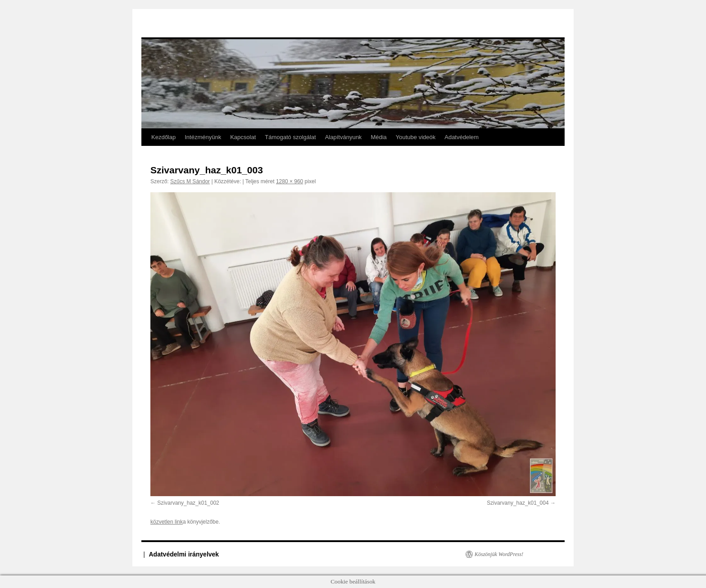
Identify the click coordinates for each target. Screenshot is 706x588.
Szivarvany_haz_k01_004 (518, 503)
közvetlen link (167, 522)
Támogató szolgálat (290, 137)
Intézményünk (203, 137)
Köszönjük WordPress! (499, 554)
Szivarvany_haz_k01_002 (188, 503)
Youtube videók (416, 137)
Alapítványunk (344, 137)
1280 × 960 (290, 181)
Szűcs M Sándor (190, 181)
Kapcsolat (243, 137)
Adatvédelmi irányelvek (184, 554)
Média (378, 137)
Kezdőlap (163, 137)
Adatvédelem (462, 137)
